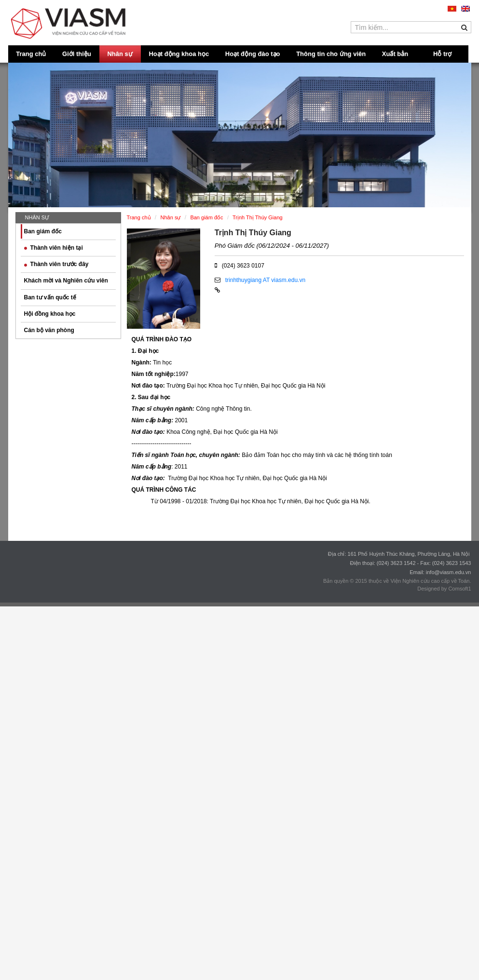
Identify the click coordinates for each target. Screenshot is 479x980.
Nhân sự (120, 54)
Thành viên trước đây (56, 264)
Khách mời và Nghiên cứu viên (66, 281)
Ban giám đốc (43, 231)
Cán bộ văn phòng (49, 330)
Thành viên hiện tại (54, 248)
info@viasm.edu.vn (449, 572)
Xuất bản (395, 54)
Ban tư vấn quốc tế (50, 297)
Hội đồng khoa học (50, 314)
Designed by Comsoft (443, 589)
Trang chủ (31, 54)
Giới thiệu (77, 54)
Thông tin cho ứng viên (331, 54)
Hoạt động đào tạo (253, 54)
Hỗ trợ (442, 54)
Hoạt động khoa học (179, 54)
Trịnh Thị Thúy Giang (253, 233)
